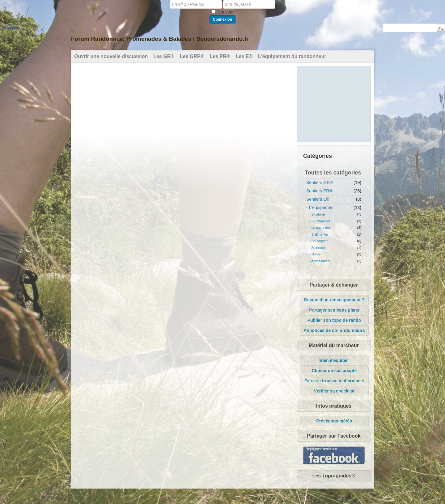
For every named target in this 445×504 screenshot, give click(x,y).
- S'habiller (317, 214)
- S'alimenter (319, 234)
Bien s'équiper (334, 360)
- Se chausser (320, 221)
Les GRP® (192, 56)
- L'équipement (320, 208)
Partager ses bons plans (334, 310)
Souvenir (226, 12)
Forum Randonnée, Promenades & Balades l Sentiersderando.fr (160, 39)
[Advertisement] (334, 103)
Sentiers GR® (320, 183)
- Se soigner (318, 241)
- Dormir (316, 254)
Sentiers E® (318, 199)
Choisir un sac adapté (334, 371)
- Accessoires (319, 261)
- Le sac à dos (320, 228)
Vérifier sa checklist (334, 391)
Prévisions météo (334, 421)
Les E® (244, 56)
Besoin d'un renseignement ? (334, 300)
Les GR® (164, 56)
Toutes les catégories (333, 173)
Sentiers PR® (319, 191)
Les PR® (220, 56)
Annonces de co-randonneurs (334, 330)
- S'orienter (318, 248)
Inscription (12, 28)
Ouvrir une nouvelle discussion (111, 56)
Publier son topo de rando (334, 320)
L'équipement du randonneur (292, 56)
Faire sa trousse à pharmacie (334, 381)
